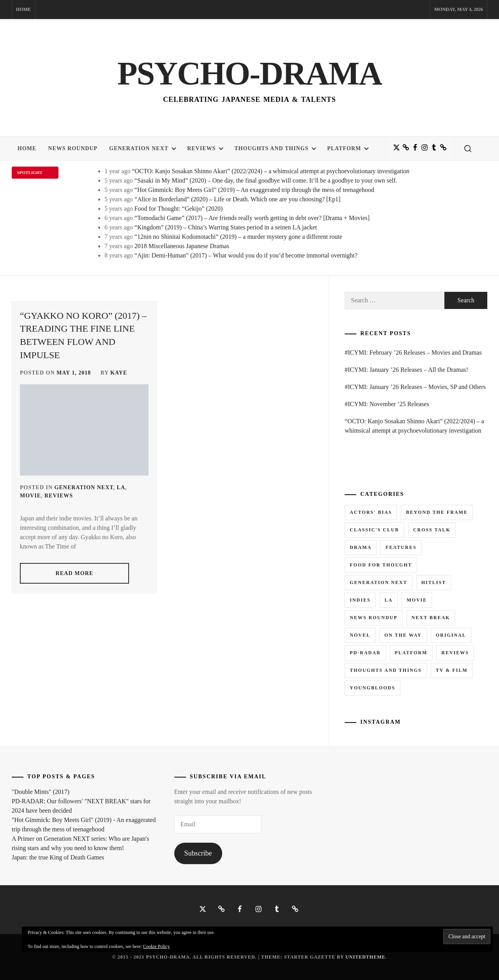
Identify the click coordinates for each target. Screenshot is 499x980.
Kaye (119, 373)
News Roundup (73, 148)
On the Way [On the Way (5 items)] (403, 635)
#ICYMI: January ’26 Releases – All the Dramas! (406, 370)
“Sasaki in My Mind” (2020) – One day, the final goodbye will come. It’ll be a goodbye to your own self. (266, 180)
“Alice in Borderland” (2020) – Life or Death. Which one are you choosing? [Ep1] (237, 199)
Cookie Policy (156, 946)
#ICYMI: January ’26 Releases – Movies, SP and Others (415, 387)
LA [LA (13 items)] (389, 600)
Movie (30, 496)
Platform (348, 148)
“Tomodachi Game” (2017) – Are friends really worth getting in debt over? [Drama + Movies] (252, 218)
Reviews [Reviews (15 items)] (455, 653)
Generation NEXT (143, 148)
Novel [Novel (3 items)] (360, 635)
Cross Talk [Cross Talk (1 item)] (432, 530)
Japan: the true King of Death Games (58, 857)
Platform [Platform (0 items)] (411, 653)
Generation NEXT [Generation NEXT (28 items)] (378, 582)
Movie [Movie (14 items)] (417, 600)
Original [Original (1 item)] (451, 635)
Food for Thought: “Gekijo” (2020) (179, 209)
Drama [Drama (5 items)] (361, 547)
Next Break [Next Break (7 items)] (431, 618)
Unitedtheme (365, 957)
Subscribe (198, 853)
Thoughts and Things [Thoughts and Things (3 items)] (386, 670)
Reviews (205, 148)
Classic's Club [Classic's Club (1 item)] (374, 530)
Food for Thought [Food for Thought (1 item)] (381, 565)
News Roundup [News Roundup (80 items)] (373, 618)
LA (121, 487)
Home (23, 9)
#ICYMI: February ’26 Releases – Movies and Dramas (413, 352)
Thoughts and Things (275, 148)
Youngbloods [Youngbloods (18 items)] (372, 688)
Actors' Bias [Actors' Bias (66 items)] (371, 512)
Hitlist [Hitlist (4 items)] (434, 582)
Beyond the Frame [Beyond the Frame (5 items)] (437, 512)
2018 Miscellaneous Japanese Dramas (182, 246)
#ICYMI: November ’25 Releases (387, 404)
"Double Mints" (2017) (41, 792)
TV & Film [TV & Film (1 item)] (452, 670)
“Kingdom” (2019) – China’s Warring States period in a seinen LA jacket (226, 227)
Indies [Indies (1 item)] (360, 600)
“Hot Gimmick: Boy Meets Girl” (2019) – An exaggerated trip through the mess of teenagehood (254, 190)
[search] (468, 149)
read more (75, 573)
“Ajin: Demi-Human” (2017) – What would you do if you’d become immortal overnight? (246, 255)
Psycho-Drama (249, 72)
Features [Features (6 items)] (401, 547)
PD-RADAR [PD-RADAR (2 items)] (365, 653)
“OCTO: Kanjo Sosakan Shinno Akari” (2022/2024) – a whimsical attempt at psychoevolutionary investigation (271, 171)
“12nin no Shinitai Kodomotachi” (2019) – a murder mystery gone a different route (238, 237)
